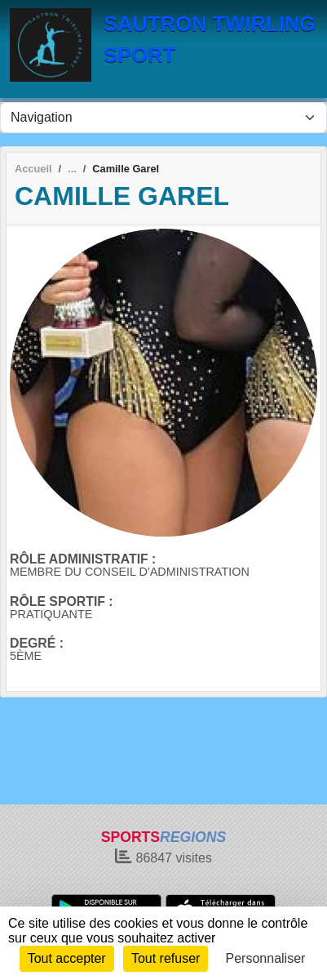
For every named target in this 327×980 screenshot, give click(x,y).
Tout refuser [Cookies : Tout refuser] (166, 958)
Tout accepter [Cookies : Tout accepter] (67, 958)
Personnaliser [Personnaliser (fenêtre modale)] (266, 958)
